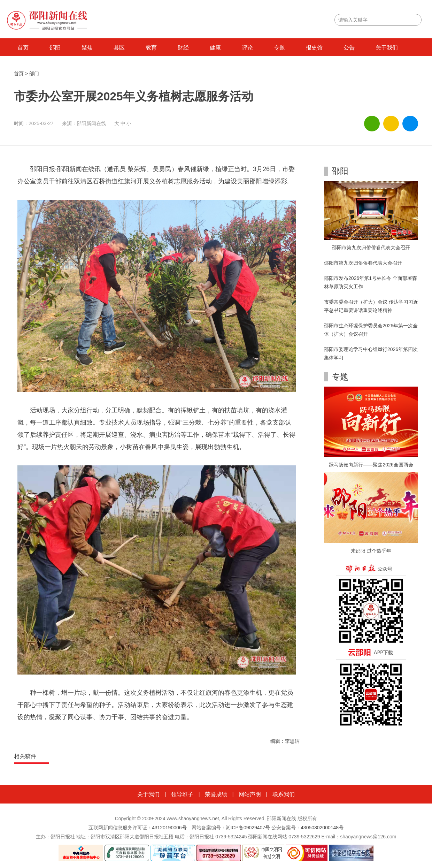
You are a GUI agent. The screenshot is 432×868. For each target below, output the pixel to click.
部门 (34, 74)
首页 (23, 48)
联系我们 (284, 794)
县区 (119, 48)
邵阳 (55, 48)
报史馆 (314, 48)
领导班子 (182, 794)
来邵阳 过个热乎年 (371, 551)
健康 (215, 48)
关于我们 (387, 48)
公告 (349, 48)
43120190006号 (169, 828)
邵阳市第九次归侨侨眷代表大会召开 (371, 248)
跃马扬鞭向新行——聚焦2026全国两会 (371, 465)
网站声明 (250, 794)
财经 (183, 48)
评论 (247, 48)
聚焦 (87, 48)
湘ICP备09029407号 (248, 828)
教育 (151, 48)
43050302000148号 (322, 828)
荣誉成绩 (216, 794)
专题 (279, 48)
